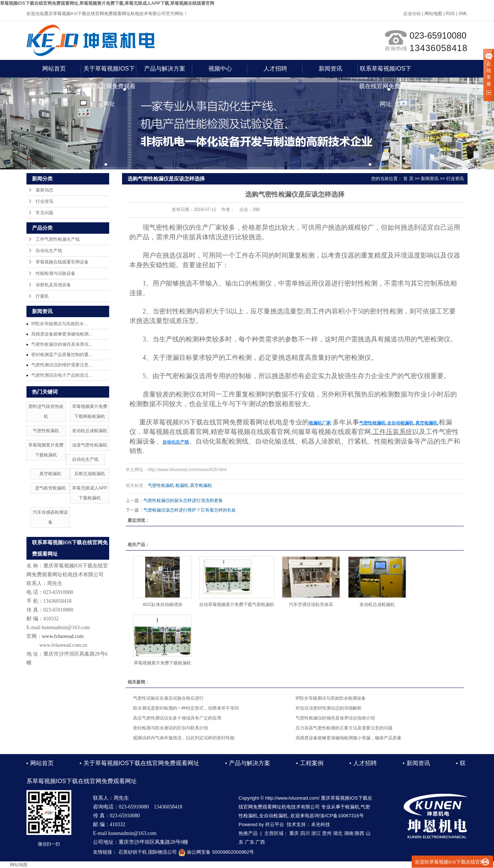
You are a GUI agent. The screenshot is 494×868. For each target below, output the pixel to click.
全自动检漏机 (273, 816)
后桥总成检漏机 (90, 474)
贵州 (327, 833)
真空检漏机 (50, 474)
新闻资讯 (330, 69)
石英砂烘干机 (133, 852)
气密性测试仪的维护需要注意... (62, 365)
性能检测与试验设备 (56, 273)
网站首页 (54, 69)
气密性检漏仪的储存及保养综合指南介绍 (335, 718)
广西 (260, 842)
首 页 (408, 179)
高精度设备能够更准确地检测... (62, 334)
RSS (450, 14)
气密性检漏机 (46, 431)
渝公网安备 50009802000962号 (216, 852)
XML (463, 14)
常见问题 (44, 213)
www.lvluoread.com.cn (63, 645)
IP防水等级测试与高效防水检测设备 (331, 698)
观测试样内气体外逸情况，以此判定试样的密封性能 (184, 738)
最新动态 (44, 190)
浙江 (316, 833)
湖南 (349, 833)
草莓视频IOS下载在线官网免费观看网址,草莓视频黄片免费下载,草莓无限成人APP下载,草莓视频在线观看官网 (107, 3)
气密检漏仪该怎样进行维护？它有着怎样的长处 (190, 510)
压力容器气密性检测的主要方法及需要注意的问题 (344, 728)
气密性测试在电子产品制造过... (62, 375)
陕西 (359, 833)
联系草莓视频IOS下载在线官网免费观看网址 (386, 71)
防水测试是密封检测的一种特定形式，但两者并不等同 (186, 708)
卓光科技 (321, 824)
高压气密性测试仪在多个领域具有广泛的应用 (177, 718)
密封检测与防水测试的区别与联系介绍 (171, 728)
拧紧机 (42, 296)
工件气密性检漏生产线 (58, 239)
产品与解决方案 (165, 69)
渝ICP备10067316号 (342, 816)
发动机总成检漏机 (90, 431)
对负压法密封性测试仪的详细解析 (329, 708)
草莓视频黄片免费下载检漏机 (162, 663)
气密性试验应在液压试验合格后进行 (168, 698)
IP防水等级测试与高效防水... (59, 324)
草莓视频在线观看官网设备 (62, 262)
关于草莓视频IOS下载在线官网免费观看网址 (109, 71)
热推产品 (248, 833)
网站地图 (433, 14)
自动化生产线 (49, 251)
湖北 (338, 833)
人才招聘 (275, 69)
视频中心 (220, 69)
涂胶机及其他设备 (53, 285)
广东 (250, 842)
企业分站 (412, 14)
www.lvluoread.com (63, 636)
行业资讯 (44, 201)
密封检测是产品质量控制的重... (62, 355)
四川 (305, 833)
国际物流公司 (162, 852)
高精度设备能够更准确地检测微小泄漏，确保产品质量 (348, 738)
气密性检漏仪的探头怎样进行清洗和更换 (183, 501)
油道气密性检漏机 (90, 445)
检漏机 (182, 485)
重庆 (294, 833)
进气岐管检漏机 (50, 488)
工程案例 (312, 763)
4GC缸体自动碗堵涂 (163, 605)
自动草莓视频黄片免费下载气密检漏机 (237, 605)
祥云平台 (275, 824)
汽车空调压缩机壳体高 (311, 605)
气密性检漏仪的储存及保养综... (62, 344)
